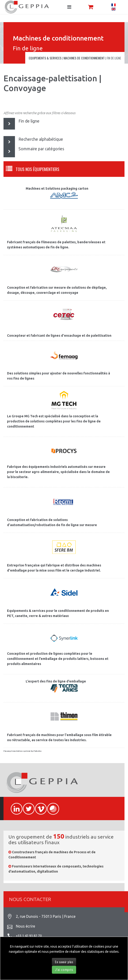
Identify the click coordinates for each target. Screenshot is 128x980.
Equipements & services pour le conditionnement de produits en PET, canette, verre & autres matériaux (58, 613)
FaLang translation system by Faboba (22, 751)
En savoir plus (64, 962)
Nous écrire (25, 926)
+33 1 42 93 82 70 (29, 936)
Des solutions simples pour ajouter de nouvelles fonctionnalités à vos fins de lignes (59, 376)
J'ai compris (64, 970)
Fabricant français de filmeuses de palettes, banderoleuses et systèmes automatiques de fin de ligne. (56, 245)
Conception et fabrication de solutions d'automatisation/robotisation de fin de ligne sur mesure (52, 522)
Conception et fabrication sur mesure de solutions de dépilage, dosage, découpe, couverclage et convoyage (57, 290)
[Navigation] (69, 7)
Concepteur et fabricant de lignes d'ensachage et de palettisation (59, 336)
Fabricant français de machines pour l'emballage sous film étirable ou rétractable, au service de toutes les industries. (59, 737)
